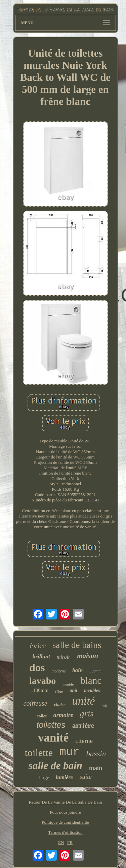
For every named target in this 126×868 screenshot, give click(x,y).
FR (70, 842)
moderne (58, 671)
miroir (64, 657)
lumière (64, 777)
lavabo (43, 681)
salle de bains (77, 645)
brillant (41, 657)
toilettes (51, 725)
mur (69, 752)
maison (88, 656)
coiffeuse (35, 703)
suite (86, 777)
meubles (92, 690)
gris (87, 714)
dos (37, 667)
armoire (63, 715)
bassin (96, 754)
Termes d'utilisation (65, 832)
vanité (53, 738)
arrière (83, 725)
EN (61, 842)
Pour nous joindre (65, 812)
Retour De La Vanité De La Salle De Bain (66, 802)
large (44, 777)
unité (84, 701)
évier (38, 646)
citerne (84, 741)
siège (59, 691)
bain (77, 670)
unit (73, 690)
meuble (68, 684)
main (96, 768)
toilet (42, 716)
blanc (91, 681)
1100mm (39, 690)
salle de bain (55, 766)
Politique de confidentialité (65, 822)
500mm (96, 671)
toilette (39, 752)
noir (105, 706)
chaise (60, 704)
